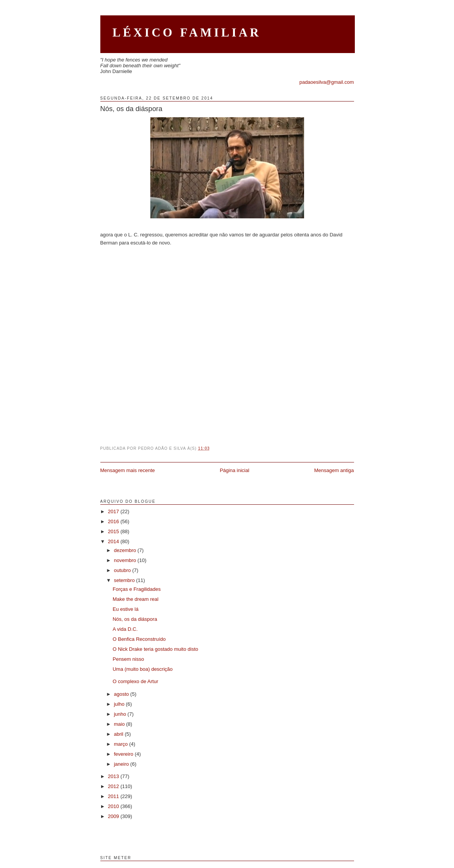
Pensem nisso (128, 659)
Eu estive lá (126, 609)
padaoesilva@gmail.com (327, 82)
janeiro (122, 764)
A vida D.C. (125, 629)
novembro (126, 560)
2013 (114, 776)
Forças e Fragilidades (137, 589)
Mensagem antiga (334, 470)
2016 (114, 521)
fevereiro (124, 754)
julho (120, 704)
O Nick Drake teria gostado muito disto (155, 649)
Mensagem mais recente (128, 470)
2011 (114, 796)
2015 (114, 531)
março (121, 744)
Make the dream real (136, 599)
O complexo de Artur (136, 681)
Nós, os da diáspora (131, 109)
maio (120, 724)
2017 (114, 511)
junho (121, 714)
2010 (114, 806)
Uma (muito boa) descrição (143, 669)
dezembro (126, 550)
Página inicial (235, 470)
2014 (114, 541)
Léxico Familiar (187, 32)
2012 (114, 786)
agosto (122, 694)
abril (119, 734)
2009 (114, 816)
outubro (123, 570)
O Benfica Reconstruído (139, 639)
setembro (125, 580)
